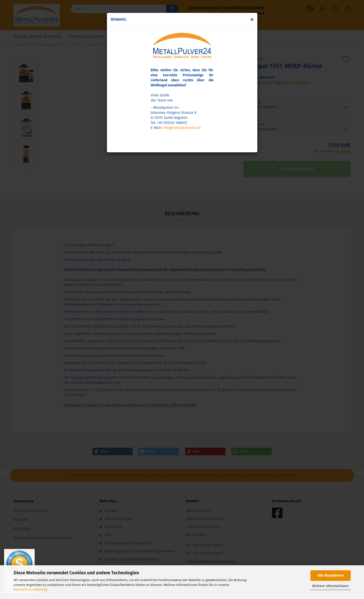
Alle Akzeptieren (331, 575)
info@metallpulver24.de (182, 128)
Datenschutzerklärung (30, 589)
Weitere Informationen (330, 586)
